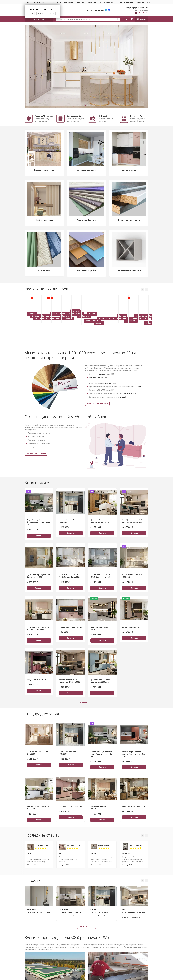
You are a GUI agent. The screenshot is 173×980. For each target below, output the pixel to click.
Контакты (57, 2)
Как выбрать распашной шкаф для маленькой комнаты (38, 914)
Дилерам (140, 2)
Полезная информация (125, 2)
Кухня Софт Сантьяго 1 (138, 845)
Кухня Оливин (104, 845)
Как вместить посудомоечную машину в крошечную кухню (70, 914)
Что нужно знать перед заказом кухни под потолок (101, 914)
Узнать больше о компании (97, 404)
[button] (78, 106)
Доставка (80, 2)
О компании (92, 2)
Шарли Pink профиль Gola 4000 (75, 845)
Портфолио (69, 2)
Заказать (39, 337)
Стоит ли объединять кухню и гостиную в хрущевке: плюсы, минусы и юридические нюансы (134, 915)
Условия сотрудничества (36, 453)
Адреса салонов (106, 2)
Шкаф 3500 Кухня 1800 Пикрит (43, 845)
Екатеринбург (40, 2)
